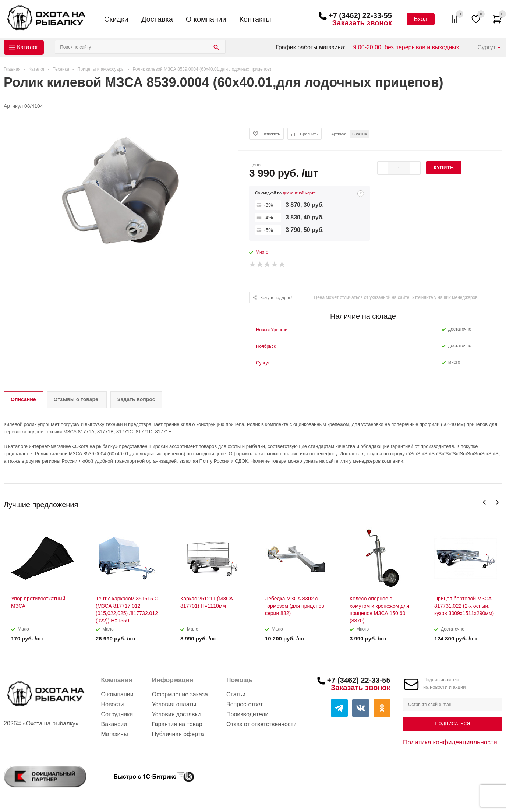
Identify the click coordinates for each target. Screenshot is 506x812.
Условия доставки (176, 714)
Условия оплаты (174, 704)
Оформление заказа (180, 694)
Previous (484, 502)
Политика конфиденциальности (450, 742)
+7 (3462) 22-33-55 (360, 15)
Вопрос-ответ (245, 704)
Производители (247, 714)
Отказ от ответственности (261, 724)
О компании (206, 19)
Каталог (28, 47)
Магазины (114, 734)
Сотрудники (117, 714)
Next (497, 502)
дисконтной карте (299, 193)
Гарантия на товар (177, 724)
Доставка (157, 19)
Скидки (116, 19)
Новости (112, 704)
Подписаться (452, 724)
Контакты (255, 19)
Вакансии (114, 724)
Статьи (236, 694)
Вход (421, 19)
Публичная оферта (178, 734)
